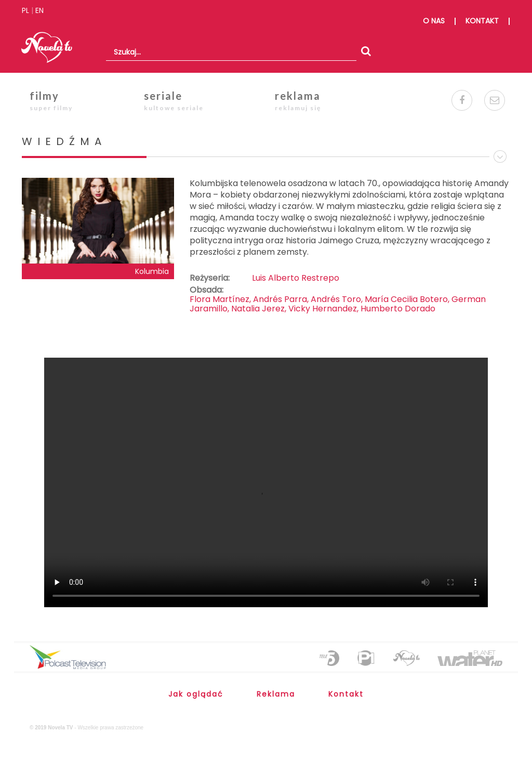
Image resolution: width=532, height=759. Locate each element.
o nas (434, 21)
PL (25, 10)
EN (39, 10)
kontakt (482, 21)
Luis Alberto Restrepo (296, 278)
